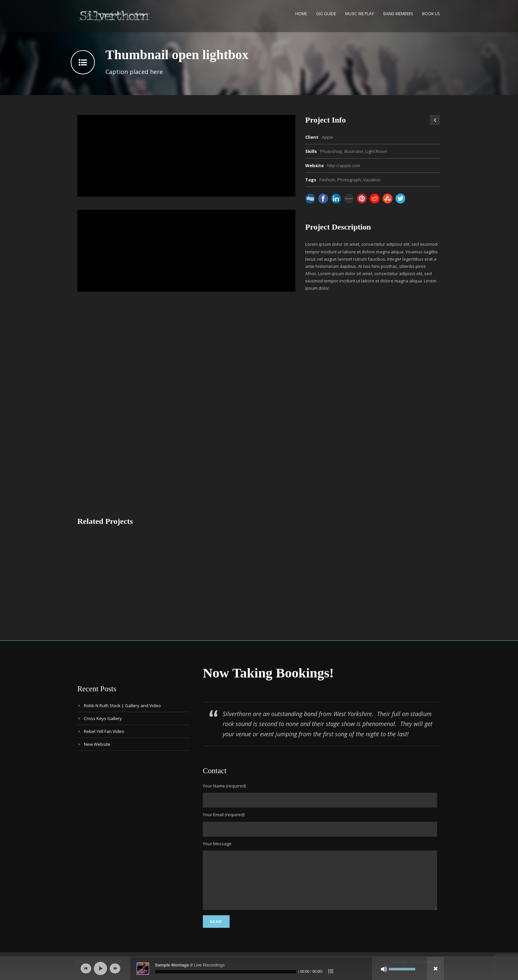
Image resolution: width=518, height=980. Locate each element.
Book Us (431, 14)
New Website (97, 744)
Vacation (372, 180)
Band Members (398, 14)
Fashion (327, 180)
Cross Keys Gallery (103, 718)
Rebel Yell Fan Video (104, 731)
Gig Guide (326, 14)
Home (301, 14)
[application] (259, 968)
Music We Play (360, 14)
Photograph (349, 180)
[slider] (226, 972)
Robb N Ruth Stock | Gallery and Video (122, 706)
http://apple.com (344, 165)
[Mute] (384, 969)
